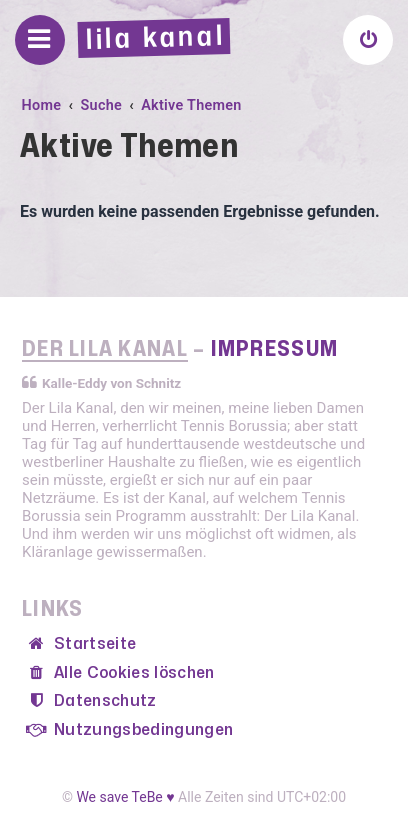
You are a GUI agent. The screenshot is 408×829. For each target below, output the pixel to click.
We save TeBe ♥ (125, 797)
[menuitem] (368, 40)
